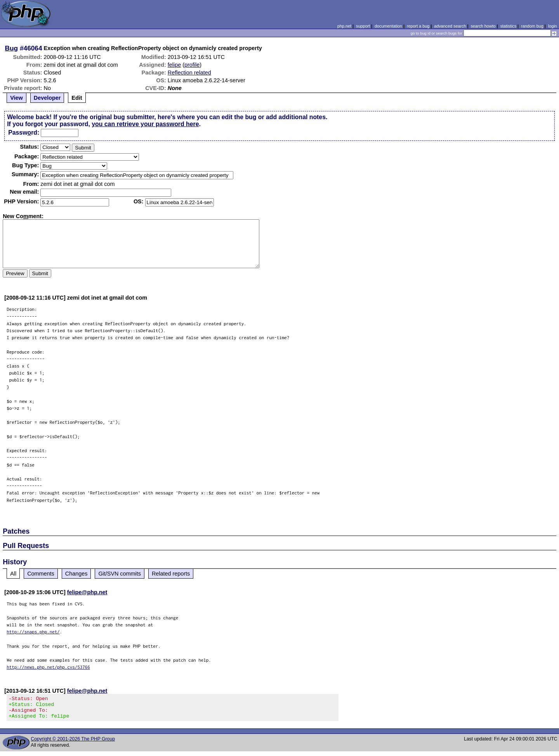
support (363, 26)
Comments (41, 574)
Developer (47, 98)
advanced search (450, 26)
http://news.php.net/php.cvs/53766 (48, 667)
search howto (483, 26)
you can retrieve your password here (145, 124)
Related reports (171, 574)
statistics (508, 26)
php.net (344, 26)
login (553, 26)
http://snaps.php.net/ (33, 632)
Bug (12, 48)
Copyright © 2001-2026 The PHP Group (73, 744)
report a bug (418, 26)
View (16, 98)
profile (192, 65)
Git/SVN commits (120, 574)
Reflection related (189, 73)
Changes (76, 574)
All (13, 574)
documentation (388, 26)
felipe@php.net (87, 592)
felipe (174, 65)
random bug (532, 26)
